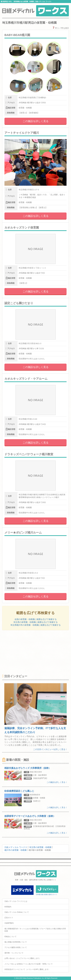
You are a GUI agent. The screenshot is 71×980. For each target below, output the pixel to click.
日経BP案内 (9, 923)
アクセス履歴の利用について (16, 947)
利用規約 (8, 907)
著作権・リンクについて (14, 953)
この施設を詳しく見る (36, 121)
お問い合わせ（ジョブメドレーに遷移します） (23, 958)
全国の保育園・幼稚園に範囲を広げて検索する (36, 619)
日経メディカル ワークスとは (16, 901)
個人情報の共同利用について (16, 942)
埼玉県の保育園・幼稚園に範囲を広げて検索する (36, 622)
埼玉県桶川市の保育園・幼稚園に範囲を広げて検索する (36, 625)
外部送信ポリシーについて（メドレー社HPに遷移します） (27, 969)
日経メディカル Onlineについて (17, 912)
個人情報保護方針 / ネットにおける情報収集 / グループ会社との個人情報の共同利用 (35, 930)
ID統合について (10, 937)
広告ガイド (9, 918)
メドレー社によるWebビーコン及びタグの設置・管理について (29, 964)
